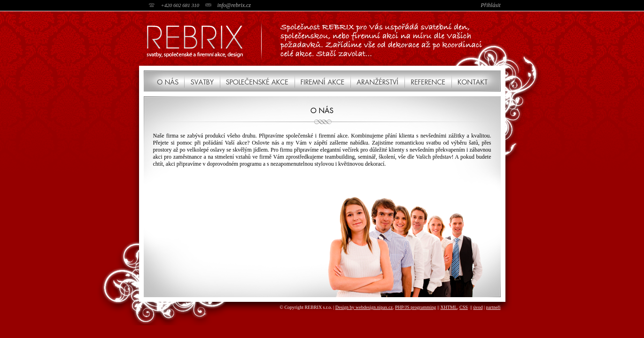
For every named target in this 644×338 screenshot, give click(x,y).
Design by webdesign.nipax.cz (364, 307)
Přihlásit (490, 5)
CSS (464, 307)
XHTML (449, 307)
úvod (478, 307)
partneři (493, 307)
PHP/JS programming (416, 307)
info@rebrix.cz (234, 5)
